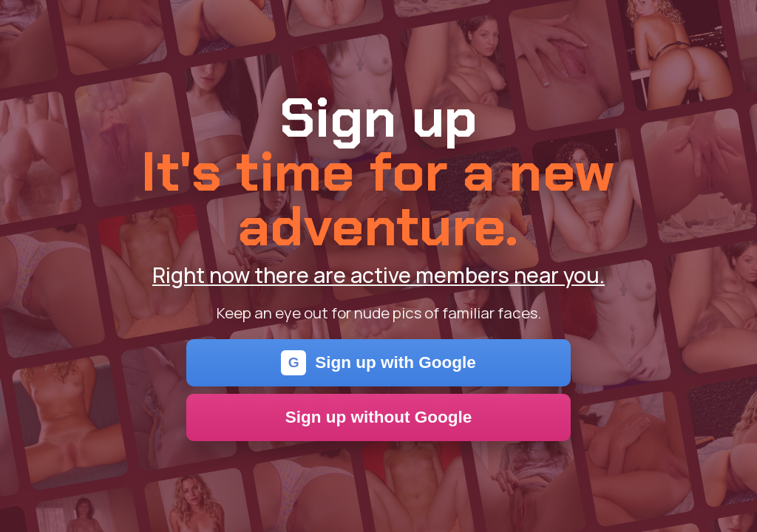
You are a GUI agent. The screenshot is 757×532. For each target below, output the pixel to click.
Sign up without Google (379, 417)
